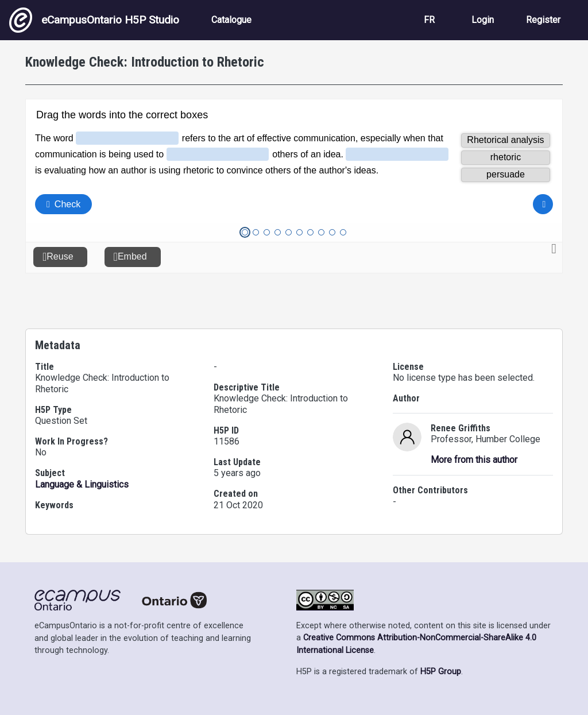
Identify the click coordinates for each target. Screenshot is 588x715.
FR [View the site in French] (429, 20)
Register (543, 20)
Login (483, 20)
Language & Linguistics (82, 484)
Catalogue (231, 20)
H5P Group (441, 672)
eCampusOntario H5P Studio (94, 20)
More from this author (474, 460)
